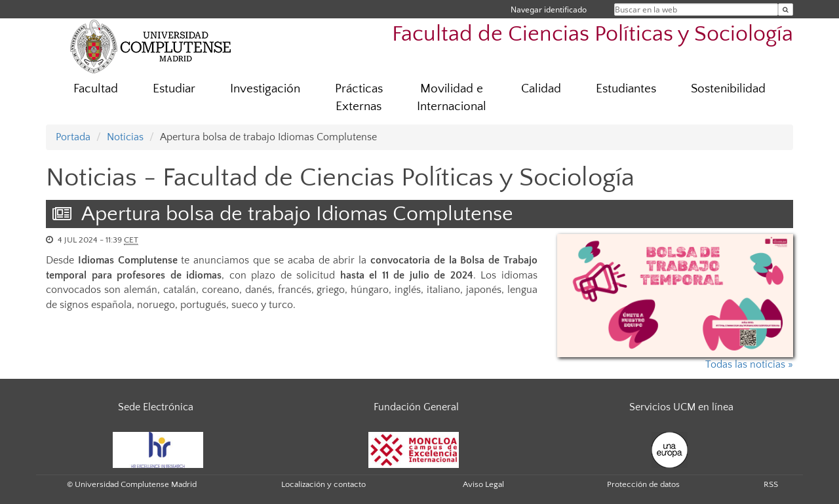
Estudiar (174, 89)
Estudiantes (626, 89)
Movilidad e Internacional (452, 98)
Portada (73, 137)
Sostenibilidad (728, 89)
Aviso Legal (483, 484)
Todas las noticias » (749, 364)
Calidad (541, 89)
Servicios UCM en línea (681, 407)
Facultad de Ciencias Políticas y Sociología (593, 34)
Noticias (125, 137)
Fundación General (416, 407)
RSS (771, 484)
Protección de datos (643, 484)
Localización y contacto (323, 484)
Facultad (96, 89)
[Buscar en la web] (786, 10)
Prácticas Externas (359, 98)
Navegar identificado (549, 10)
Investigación (265, 89)
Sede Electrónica (156, 407)
